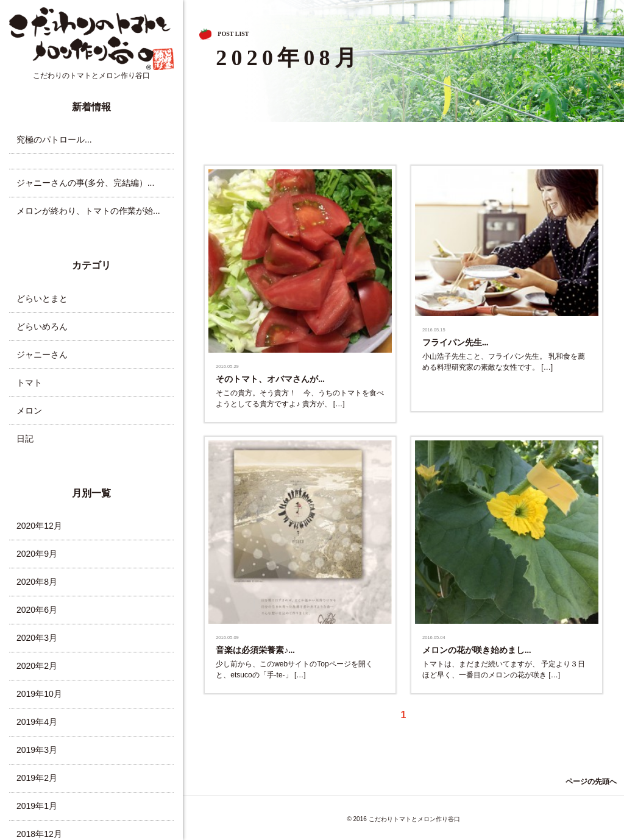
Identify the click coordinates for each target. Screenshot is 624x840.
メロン (29, 411)
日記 (25, 439)
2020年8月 (37, 582)
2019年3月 (37, 750)
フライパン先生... (456, 343)
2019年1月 (37, 806)
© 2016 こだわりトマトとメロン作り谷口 (403, 819)
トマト (29, 383)
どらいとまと (42, 298)
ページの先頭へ (591, 782)
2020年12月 (39, 526)
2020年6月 (37, 610)
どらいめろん (42, 326)
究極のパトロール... (54, 139)
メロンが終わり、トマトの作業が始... (88, 211)
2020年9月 (37, 554)
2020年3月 (37, 638)
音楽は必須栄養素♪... (255, 650)
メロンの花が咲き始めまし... (477, 650)
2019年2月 (37, 778)
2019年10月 (39, 694)
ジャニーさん (42, 355)
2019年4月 (37, 722)
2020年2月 (37, 666)
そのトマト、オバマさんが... (270, 379)
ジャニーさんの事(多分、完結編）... (85, 183)
